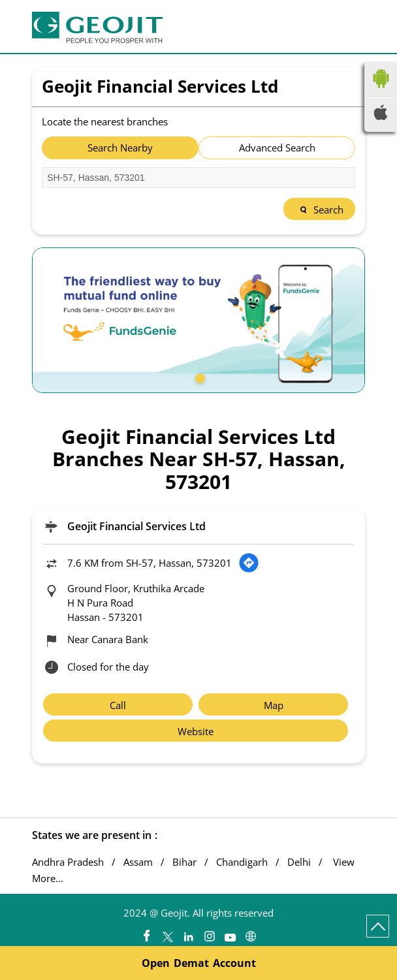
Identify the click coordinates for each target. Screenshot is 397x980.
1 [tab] (198, 377)
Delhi (299, 862)
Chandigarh (242, 862)
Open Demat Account (199, 963)
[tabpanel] (198, 320)
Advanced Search (277, 148)
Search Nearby (120, 148)
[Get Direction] (249, 563)
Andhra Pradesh (68, 862)
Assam (138, 862)
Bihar (184, 862)
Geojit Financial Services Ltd (136, 526)
